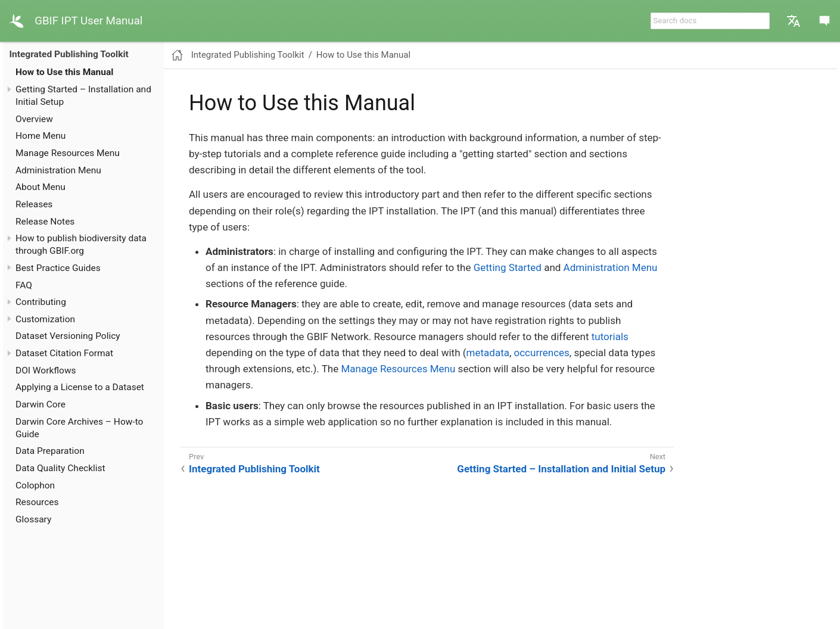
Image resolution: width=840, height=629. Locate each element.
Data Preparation (50, 451)
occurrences (542, 353)
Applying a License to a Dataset (80, 387)
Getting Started (508, 267)
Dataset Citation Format (64, 353)
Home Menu (41, 136)
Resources (37, 502)
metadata (488, 353)
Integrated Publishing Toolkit (69, 54)
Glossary (33, 519)
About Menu (41, 187)
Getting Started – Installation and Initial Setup (561, 469)
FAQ (24, 285)
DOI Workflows (46, 370)
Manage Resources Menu (68, 153)
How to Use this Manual (64, 72)
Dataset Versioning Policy (68, 336)
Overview (34, 119)
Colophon (35, 485)
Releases (34, 204)
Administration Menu (58, 170)
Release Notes (45, 222)
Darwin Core (41, 404)
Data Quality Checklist (60, 468)
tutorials (610, 337)
